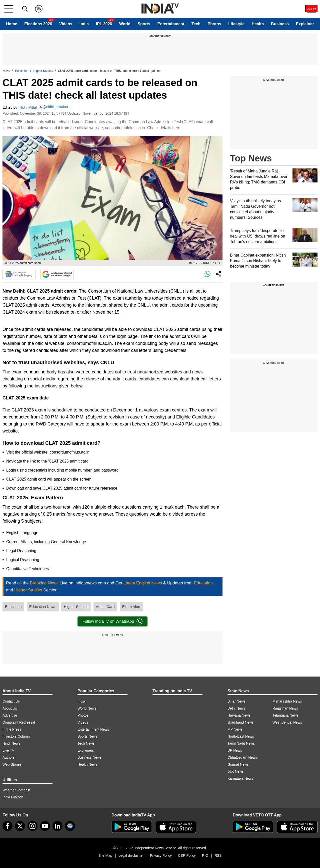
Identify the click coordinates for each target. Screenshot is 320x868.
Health (258, 24)
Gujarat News (238, 764)
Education (22, 71)
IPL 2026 (104, 24)
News (6, 71)
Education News (43, 607)
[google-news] (70, 826)
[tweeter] (20, 826)
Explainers (86, 750)
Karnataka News (240, 778)
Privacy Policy (161, 855)
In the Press (12, 729)
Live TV (8, 750)
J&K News (236, 771)
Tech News (86, 743)
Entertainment (171, 24)
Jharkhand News (240, 722)
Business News (89, 757)
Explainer (305, 24)
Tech (196, 24)
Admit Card (105, 607)
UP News (235, 750)
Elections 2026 (38, 24)
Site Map (105, 855)
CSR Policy (187, 855)
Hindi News (11, 743)
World (125, 24)
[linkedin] (57, 826)
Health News (87, 764)
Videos (66, 24)
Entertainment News (93, 729)
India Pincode (13, 797)
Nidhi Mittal (28, 107)
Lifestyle (236, 24)
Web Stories (12, 764)
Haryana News (239, 715)
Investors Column (16, 736)
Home (11, 24)
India (84, 24)
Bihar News (236, 701)
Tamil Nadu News (241, 743)
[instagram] (32, 826)
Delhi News (236, 708)
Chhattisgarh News (242, 757)
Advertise (10, 715)
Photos (214, 24)
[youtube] (45, 826)
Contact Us (11, 701)
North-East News (241, 736)
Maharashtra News (287, 701)
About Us (10, 708)
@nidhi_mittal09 (55, 107)
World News (87, 708)
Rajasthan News (285, 708)
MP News (235, 729)
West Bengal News (287, 722)
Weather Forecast (16, 790)
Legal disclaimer (131, 855)
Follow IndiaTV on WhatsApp (112, 621)
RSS (218, 855)
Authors (8, 757)
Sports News (87, 736)
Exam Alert (131, 607)
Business (280, 24)
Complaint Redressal (19, 722)
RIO (205, 855)
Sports (144, 24)
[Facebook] (7, 826)
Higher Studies (43, 71)
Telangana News (285, 715)
